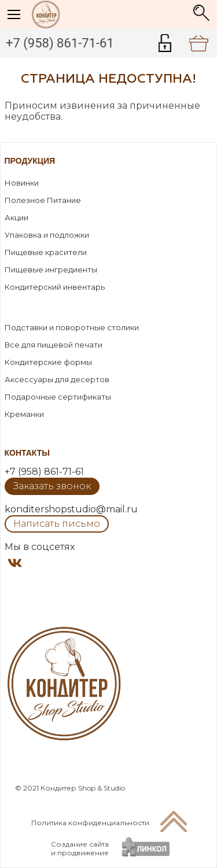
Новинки (22, 183)
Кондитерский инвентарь (55, 287)
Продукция (30, 161)
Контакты (27, 453)
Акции (16, 217)
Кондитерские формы (48, 362)
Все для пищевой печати (54, 345)
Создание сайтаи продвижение (80, 848)
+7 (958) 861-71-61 (60, 43)
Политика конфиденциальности (90, 823)
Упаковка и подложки (47, 235)
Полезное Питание (43, 200)
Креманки (24, 414)
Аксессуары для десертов (57, 379)
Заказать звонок (52, 486)
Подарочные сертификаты (58, 397)
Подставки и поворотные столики (72, 327)
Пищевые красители (46, 252)
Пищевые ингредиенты (51, 269)
